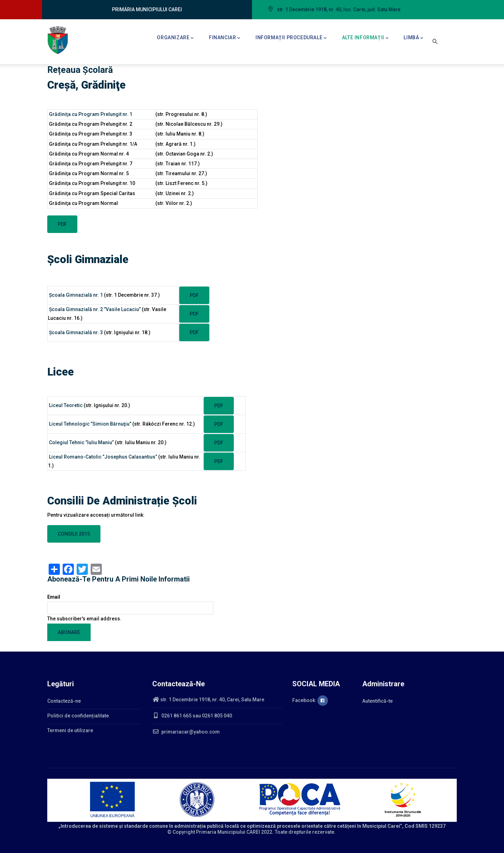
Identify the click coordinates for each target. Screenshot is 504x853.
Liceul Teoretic (66, 405)
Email (54, 597)
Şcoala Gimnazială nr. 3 (75, 332)
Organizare (175, 38)
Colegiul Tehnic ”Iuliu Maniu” (81, 442)
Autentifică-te (377, 701)
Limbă (414, 38)
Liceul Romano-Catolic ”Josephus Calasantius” (103, 457)
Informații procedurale (291, 38)
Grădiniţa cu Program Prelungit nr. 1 (91, 114)
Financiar (225, 38)
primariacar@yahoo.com (186, 732)
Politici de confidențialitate (78, 716)
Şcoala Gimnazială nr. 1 (76, 295)
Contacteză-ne (64, 701)
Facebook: (310, 700)
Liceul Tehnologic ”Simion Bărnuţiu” (90, 424)
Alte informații (365, 38)
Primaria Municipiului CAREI (228, 832)
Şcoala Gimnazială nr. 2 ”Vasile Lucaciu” (95, 309)
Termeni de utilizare (70, 730)
